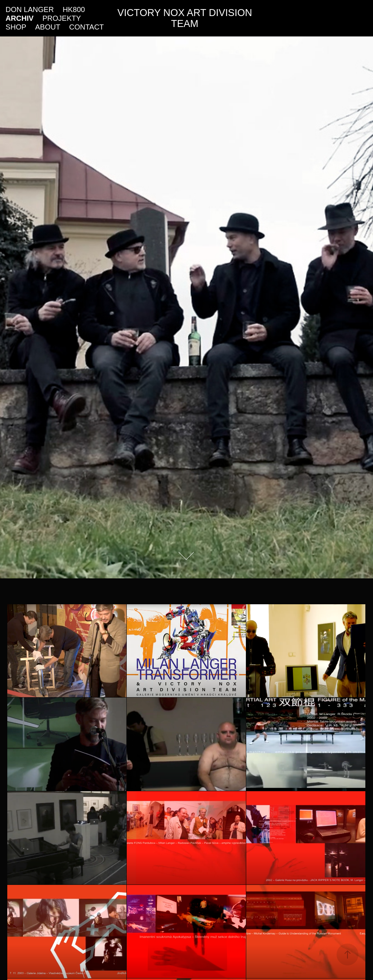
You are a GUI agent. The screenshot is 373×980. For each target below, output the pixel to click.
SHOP (16, 27)
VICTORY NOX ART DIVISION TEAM (186, 18)
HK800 (74, 9)
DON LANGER (30, 9)
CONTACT (87, 27)
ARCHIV (19, 18)
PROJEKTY (62, 18)
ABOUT (48, 27)
